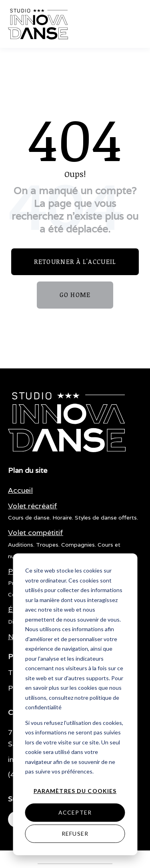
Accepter (75, 812)
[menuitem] (20, 491)
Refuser (75, 834)
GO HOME (75, 295)
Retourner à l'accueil (75, 262)
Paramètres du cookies (75, 791)
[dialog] (75, 704)
